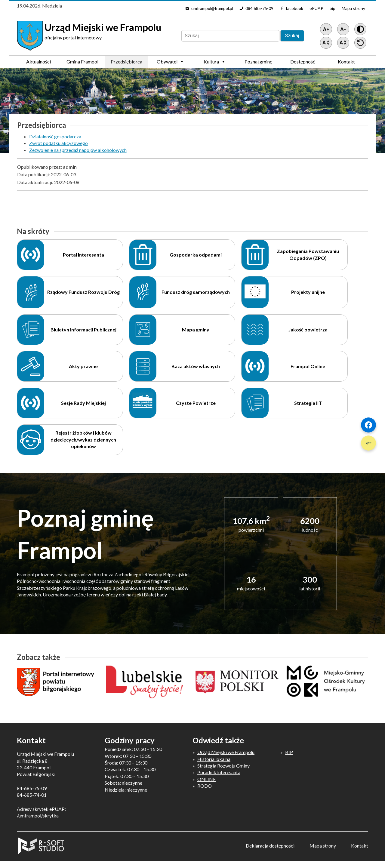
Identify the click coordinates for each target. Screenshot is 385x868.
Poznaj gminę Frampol (258, 63)
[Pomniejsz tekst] (343, 29)
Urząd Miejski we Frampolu (226, 752)
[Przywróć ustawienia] (360, 43)
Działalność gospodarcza (55, 136)
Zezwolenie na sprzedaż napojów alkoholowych (78, 150)
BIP (289, 752)
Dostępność (303, 62)
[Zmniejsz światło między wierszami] (343, 43)
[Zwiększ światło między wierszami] (326, 43)
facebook (294, 8)
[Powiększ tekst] (326, 29)
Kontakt (346, 62)
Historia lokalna (214, 759)
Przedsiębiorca (126, 63)
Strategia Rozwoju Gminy (223, 766)
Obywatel (170, 62)
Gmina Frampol (82, 63)
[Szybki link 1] (368, 425)
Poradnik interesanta (219, 772)
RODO (205, 786)
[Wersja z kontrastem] (360, 29)
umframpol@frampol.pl (212, 8)
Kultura (215, 62)
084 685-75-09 (259, 8)
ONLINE (206, 779)
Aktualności (38, 62)
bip (333, 8)
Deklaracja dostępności (270, 846)
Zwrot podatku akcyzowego (59, 143)
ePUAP (316, 8)
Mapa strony (353, 8)
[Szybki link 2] (368, 443)
